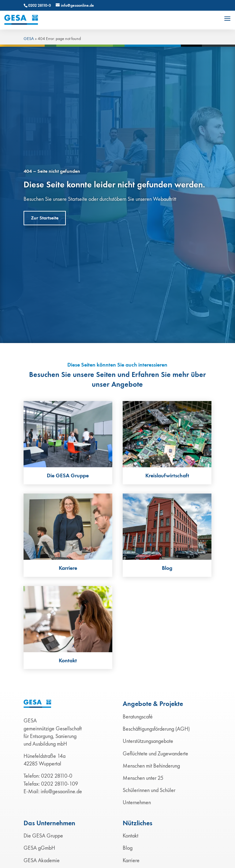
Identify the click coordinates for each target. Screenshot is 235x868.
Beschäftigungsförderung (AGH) (156, 729)
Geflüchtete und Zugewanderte (155, 754)
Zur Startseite (45, 218)
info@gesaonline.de (61, 791)
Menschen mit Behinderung (151, 766)
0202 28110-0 (39, 5)
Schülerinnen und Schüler (149, 790)
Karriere (131, 860)
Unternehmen (137, 802)
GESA (29, 39)
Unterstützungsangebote (148, 741)
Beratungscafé (138, 717)
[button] (227, 19)
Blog (128, 848)
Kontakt (131, 836)
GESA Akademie (42, 860)
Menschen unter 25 (143, 778)
